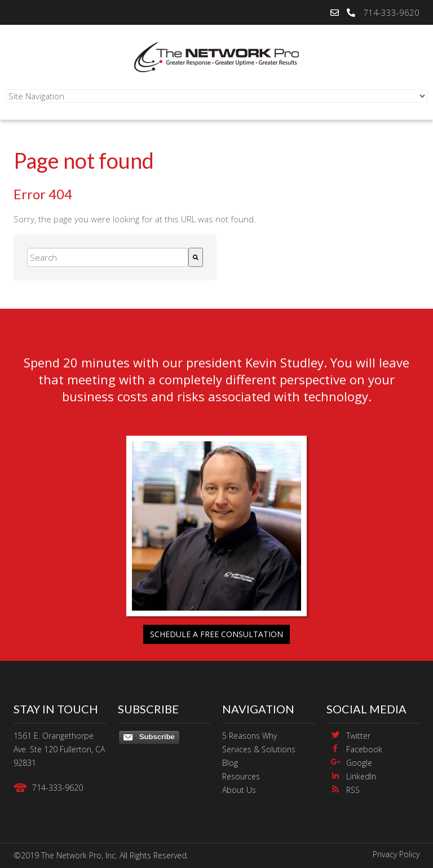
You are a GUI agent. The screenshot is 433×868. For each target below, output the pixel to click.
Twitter (358, 736)
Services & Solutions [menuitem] (259, 749)
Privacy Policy (396, 854)
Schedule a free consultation (216, 634)
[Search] (196, 257)
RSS (353, 790)
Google (359, 763)
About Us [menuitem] (239, 790)
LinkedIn (361, 776)
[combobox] (108, 257)
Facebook (364, 749)
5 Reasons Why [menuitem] (249, 736)
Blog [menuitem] (230, 763)
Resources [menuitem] (241, 776)
